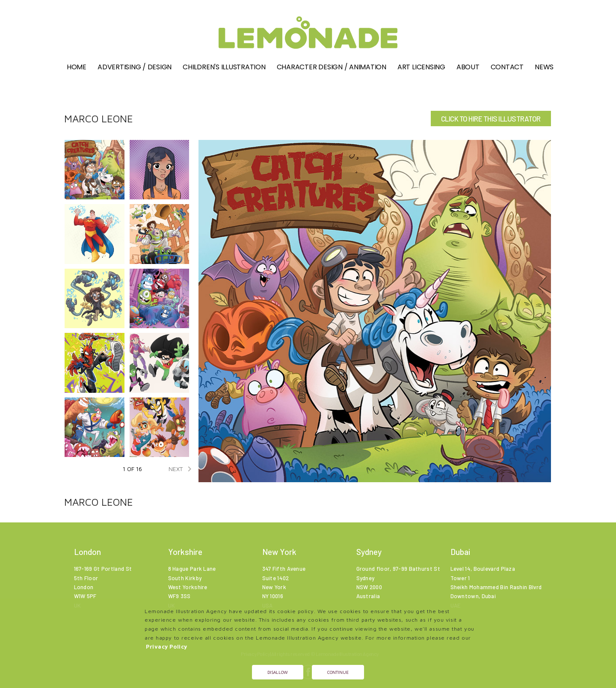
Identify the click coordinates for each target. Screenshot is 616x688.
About (468, 67)
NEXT (182, 469)
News (544, 67)
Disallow (278, 672)
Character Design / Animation (332, 67)
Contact (507, 67)
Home (77, 67)
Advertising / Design (135, 67)
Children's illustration (224, 67)
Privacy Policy (167, 647)
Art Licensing (421, 67)
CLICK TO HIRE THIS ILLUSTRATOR (491, 119)
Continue (338, 672)
